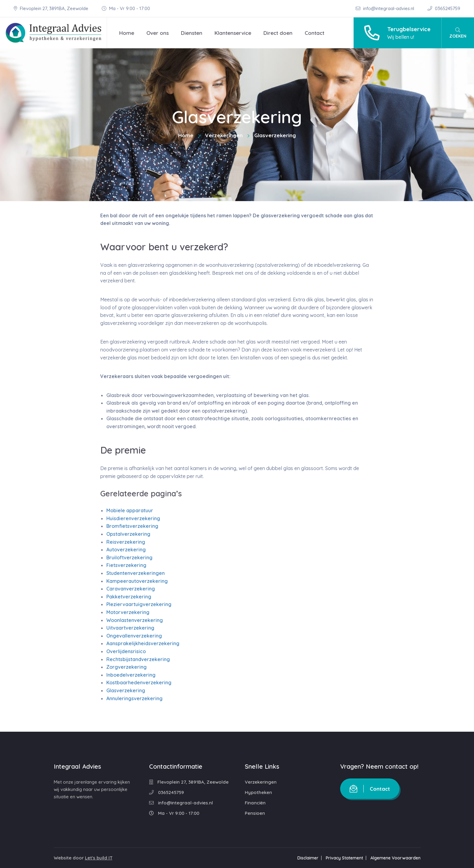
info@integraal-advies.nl (386, 8)
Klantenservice (233, 33)
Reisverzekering (126, 542)
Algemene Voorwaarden (395, 858)
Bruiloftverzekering (129, 557)
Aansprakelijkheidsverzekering (143, 643)
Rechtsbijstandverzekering (138, 659)
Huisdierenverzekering (133, 518)
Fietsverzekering (126, 565)
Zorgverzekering (127, 667)
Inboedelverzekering (131, 675)
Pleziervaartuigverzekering (139, 604)
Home (127, 33)
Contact (314, 33)
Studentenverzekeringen (136, 573)
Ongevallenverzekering (134, 636)
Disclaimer (308, 858)
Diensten (192, 33)
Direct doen (278, 33)
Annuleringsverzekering (134, 698)
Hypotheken (258, 792)
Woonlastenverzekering (135, 620)
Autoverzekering (126, 550)
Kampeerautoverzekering (137, 581)
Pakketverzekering (129, 597)
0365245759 (444, 8)
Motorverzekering (128, 612)
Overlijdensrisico (126, 651)
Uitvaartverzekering (130, 628)
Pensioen (255, 813)
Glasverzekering (126, 690)
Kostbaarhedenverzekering (139, 682)
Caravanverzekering (131, 589)
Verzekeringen (224, 135)
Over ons (158, 33)
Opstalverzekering (128, 534)
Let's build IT (99, 858)
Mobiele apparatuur (130, 510)
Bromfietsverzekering (132, 526)
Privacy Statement (344, 858)
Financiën (255, 803)
